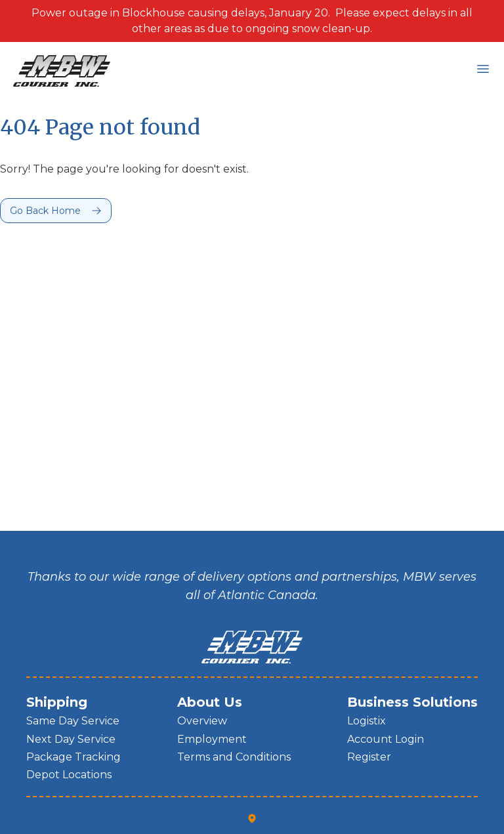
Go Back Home (45, 211)
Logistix (367, 721)
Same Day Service (73, 721)
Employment (212, 739)
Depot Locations (69, 775)
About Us (210, 702)
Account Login (386, 739)
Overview (202, 721)
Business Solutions (412, 702)
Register (369, 757)
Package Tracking (73, 757)
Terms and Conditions (234, 757)
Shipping (57, 702)
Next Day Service (71, 739)
